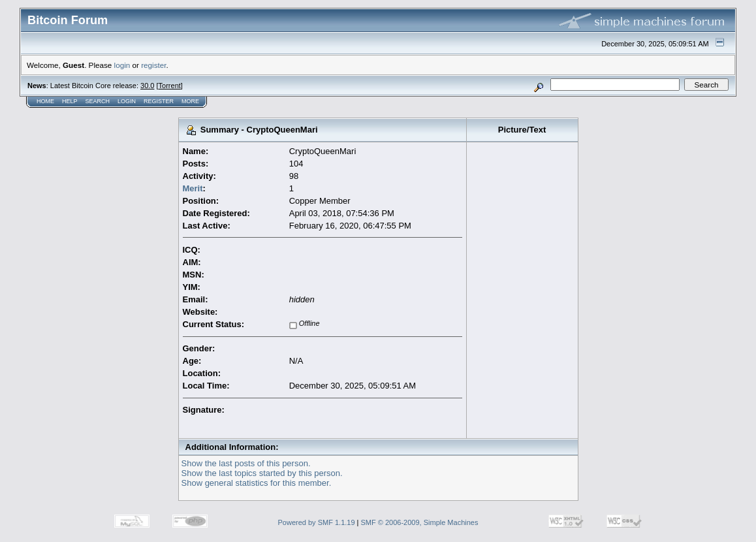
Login (127, 101)
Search (98, 101)
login (122, 65)
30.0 (147, 86)
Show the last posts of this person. (246, 463)
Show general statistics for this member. (257, 483)
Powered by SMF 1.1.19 (317, 522)
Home (45, 101)
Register (159, 101)
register (153, 65)
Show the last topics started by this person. (262, 473)
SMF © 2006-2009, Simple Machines (420, 522)
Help (70, 101)
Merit (193, 188)
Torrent (170, 86)
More (190, 101)
